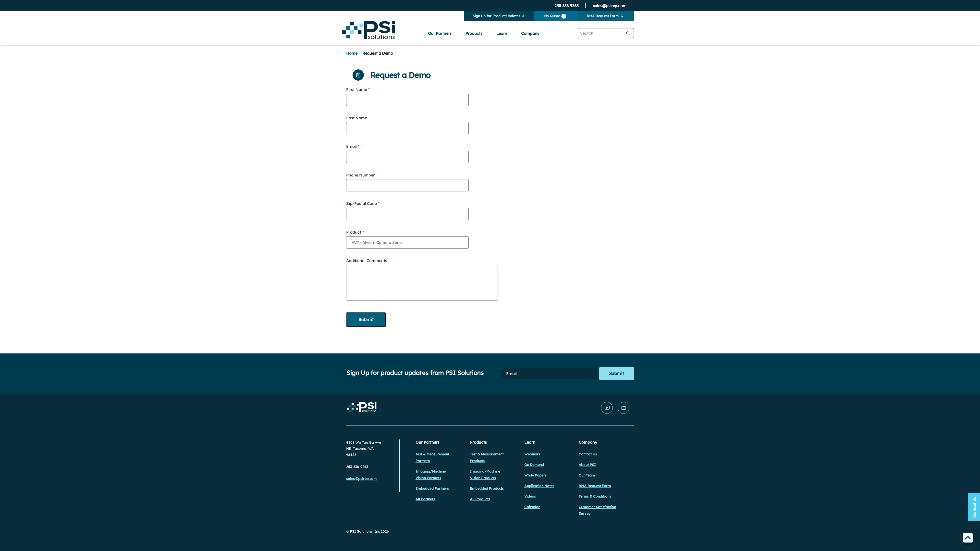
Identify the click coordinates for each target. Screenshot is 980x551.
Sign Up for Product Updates (496, 16)
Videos (530, 496)
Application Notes (539, 486)
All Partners (425, 499)
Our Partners (440, 33)
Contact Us (588, 454)
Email (351, 146)
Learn (502, 33)
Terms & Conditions (595, 496)
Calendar (532, 507)
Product (354, 232)
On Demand (534, 465)
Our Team (587, 475)
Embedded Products (487, 488)
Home (352, 53)
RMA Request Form (603, 16)
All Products (480, 499)
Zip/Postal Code (361, 203)
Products (474, 33)
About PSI (587, 465)
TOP (968, 539)
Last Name (357, 118)
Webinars (532, 454)
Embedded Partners (432, 488)
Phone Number (360, 175)
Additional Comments (367, 261)
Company (530, 33)
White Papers (535, 475)
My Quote (555, 16)
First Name (357, 89)
